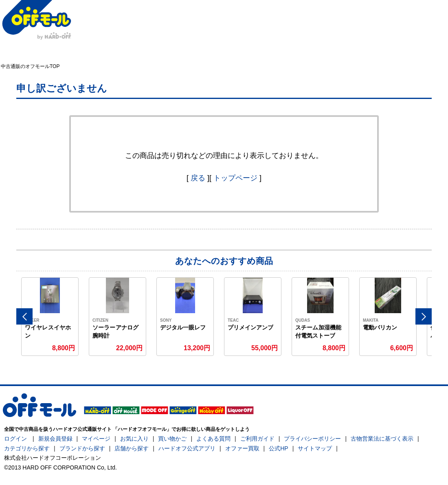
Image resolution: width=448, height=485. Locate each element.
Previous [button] (24, 316)
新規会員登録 (55, 439)
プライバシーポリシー (312, 439)
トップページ (235, 178)
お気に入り (134, 439)
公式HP (278, 448)
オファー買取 (242, 448)
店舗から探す (132, 448)
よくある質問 (213, 439)
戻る (198, 178)
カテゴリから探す (27, 448)
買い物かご (172, 439)
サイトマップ (315, 448)
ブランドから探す (82, 448)
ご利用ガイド (257, 439)
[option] (50, 317)
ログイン (15, 439)
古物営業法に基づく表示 (382, 439)
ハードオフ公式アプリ (187, 448)
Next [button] (424, 316)
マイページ (96, 439)
